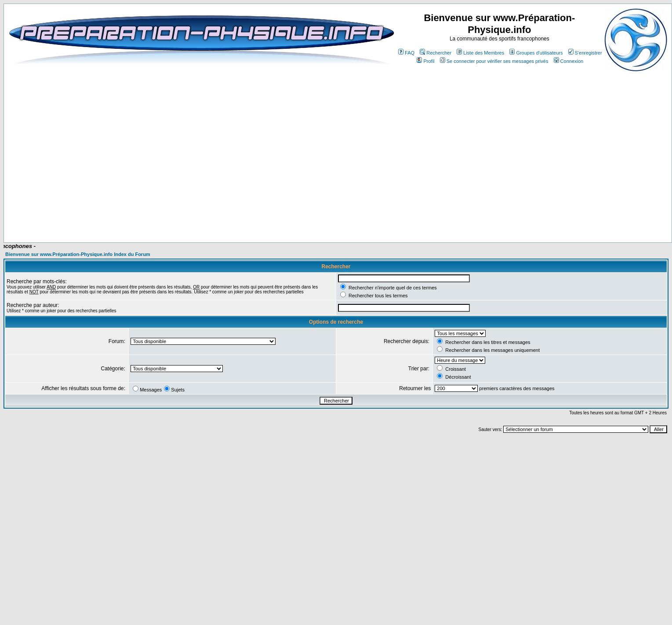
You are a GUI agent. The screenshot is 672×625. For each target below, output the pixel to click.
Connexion (569, 61)
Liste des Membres (480, 53)
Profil (425, 61)
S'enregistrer (585, 53)
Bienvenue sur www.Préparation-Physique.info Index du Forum (78, 254)
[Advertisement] (327, 216)
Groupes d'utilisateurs (536, 53)
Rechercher (436, 53)
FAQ (406, 53)
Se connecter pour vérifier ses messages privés (494, 61)
